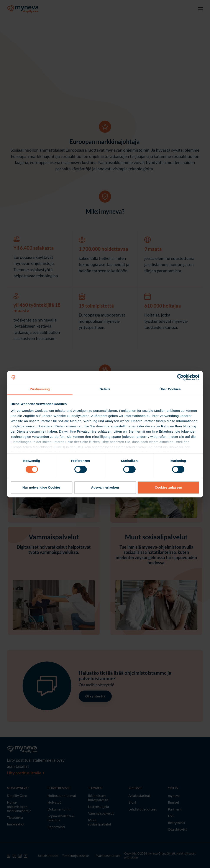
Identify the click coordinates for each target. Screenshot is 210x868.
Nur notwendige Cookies (42, 487)
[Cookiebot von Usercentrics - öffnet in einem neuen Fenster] (180, 377)
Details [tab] (105, 389)
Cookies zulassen (169, 487)
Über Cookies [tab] (170, 389)
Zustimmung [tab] (40, 389)
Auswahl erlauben (105, 487)
